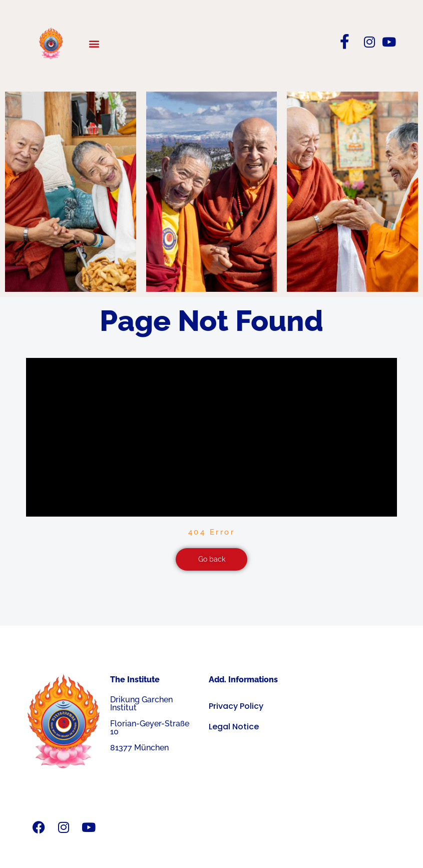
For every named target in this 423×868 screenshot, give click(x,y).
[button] (94, 43)
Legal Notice (234, 727)
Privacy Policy (236, 706)
